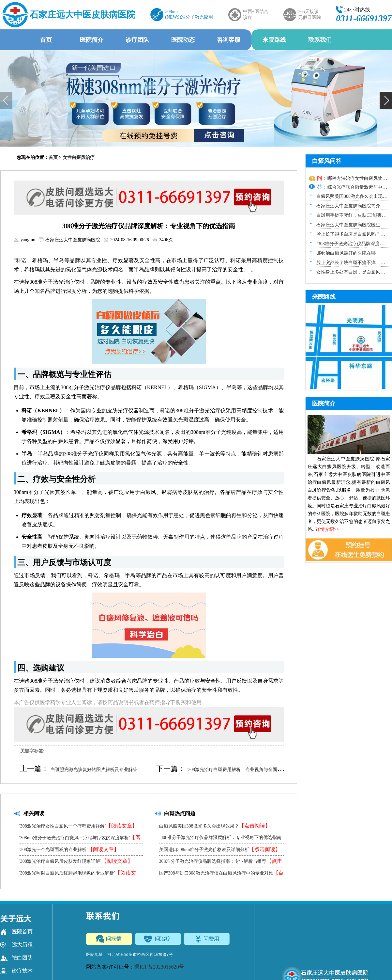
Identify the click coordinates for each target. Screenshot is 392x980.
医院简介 (92, 40)
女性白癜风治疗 (79, 158)
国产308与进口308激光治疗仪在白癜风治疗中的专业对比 (221, 874)
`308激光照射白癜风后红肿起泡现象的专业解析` (77, 874)
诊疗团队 (137, 40)
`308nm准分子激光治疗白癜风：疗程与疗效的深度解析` (80, 839)
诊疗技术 (16, 971)
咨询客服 (229, 40)
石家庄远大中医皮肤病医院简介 (348, 206)
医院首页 (16, 932)
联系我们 (320, 40)
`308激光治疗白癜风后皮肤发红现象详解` (76, 861)
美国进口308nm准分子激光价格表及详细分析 (220, 849)
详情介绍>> (327, 529)
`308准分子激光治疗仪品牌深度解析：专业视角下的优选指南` (221, 839)
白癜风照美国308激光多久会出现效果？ (215, 826)
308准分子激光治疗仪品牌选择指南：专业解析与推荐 (221, 863)
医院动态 (183, 40)
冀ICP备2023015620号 (159, 967)
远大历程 (16, 945)
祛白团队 (16, 958)
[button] (386, 101)
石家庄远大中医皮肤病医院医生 (348, 225)
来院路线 (274, 40)
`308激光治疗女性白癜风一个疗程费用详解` (78, 826)
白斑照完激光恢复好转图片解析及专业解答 (94, 770)
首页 (46, 40)
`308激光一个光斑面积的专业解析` (69, 849)
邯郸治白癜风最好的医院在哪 (346, 253)
